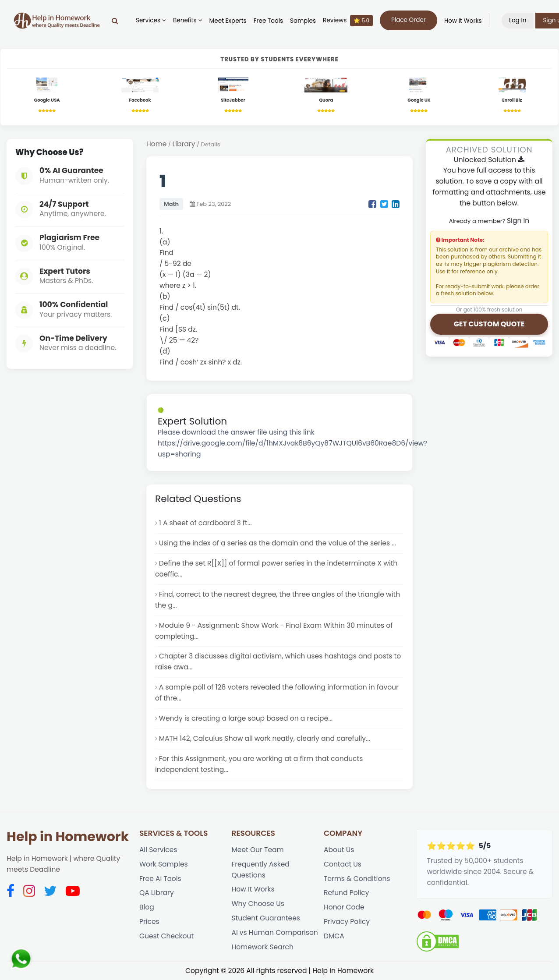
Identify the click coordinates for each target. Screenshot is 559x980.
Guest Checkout (166, 936)
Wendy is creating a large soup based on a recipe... (246, 718)
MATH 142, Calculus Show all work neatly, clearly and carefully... (265, 738)
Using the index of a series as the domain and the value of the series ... (278, 543)
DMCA (334, 936)
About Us (339, 850)
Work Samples (164, 864)
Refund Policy (347, 893)
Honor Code (344, 907)
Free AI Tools (160, 879)
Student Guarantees (266, 918)
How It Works (463, 21)
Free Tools (268, 21)
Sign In (518, 221)
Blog (147, 907)
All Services (158, 850)
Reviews (348, 21)
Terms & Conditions (357, 879)
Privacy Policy (347, 922)
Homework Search (262, 947)
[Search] (115, 21)
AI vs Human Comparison (274, 932)
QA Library (157, 893)
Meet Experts (228, 21)
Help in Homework (68, 837)
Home (156, 144)
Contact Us (343, 864)
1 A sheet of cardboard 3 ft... (205, 523)
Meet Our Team (257, 850)
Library (184, 144)
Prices (149, 922)
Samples (303, 21)
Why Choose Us (258, 904)
